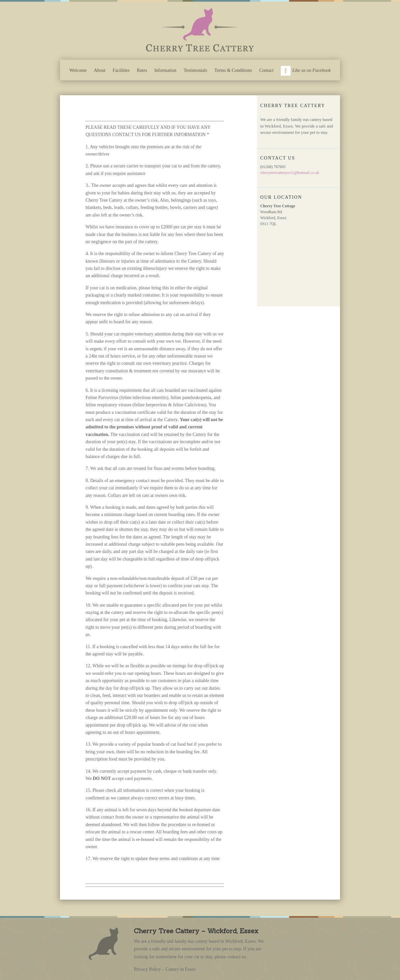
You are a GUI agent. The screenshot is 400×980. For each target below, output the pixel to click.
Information (165, 70)
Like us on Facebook (306, 71)
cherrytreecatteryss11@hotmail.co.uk (290, 173)
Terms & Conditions (233, 70)
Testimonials (195, 70)
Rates (142, 70)
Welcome (78, 70)
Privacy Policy (147, 969)
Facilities (121, 70)
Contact (267, 70)
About (100, 70)
